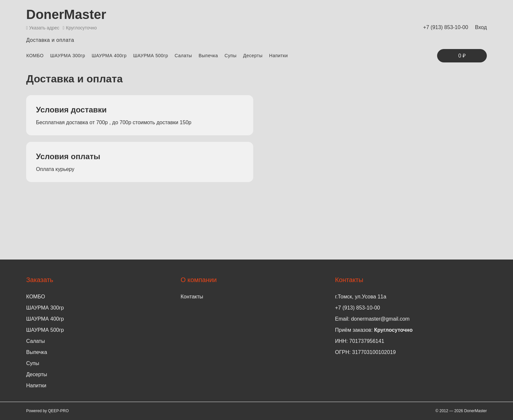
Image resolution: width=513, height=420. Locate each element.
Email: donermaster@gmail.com (372, 319)
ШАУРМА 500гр (151, 56)
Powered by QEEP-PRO (47, 411)
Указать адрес (43, 28)
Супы (230, 56)
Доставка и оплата (50, 40)
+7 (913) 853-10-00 (445, 27)
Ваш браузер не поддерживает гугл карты (373, 139)
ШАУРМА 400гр (109, 56)
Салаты (183, 56)
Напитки (279, 56)
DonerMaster (66, 14)
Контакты (192, 297)
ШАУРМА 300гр (68, 56)
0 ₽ (462, 56)
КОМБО (35, 56)
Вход (481, 27)
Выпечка (208, 56)
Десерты (253, 56)
